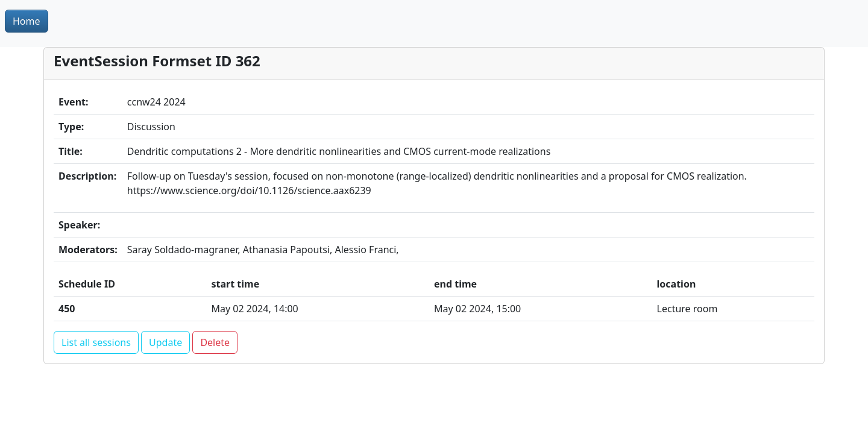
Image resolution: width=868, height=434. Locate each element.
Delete (215, 342)
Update (165, 342)
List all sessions (96, 342)
